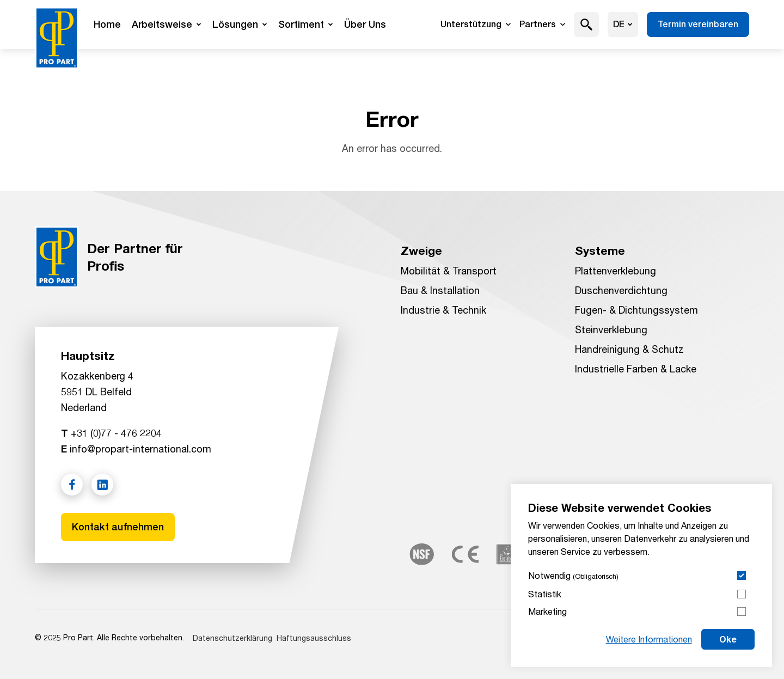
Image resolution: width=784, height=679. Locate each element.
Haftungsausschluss (314, 638)
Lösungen (240, 24)
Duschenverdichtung (621, 290)
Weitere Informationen (649, 639)
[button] (587, 25)
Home (107, 24)
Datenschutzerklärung (232, 638)
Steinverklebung (611, 329)
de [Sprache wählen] (623, 24)
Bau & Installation (440, 290)
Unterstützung (476, 24)
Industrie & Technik (443, 310)
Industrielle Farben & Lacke (636, 369)
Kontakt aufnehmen (118, 527)
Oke (728, 639)
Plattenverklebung (615, 271)
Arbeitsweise (167, 24)
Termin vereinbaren (698, 24)
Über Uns (365, 24)
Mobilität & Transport (449, 271)
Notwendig (573, 575)
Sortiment (306, 24)
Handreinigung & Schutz (629, 349)
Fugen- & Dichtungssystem (636, 310)
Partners (542, 24)
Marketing (547, 611)
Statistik (545, 594)
